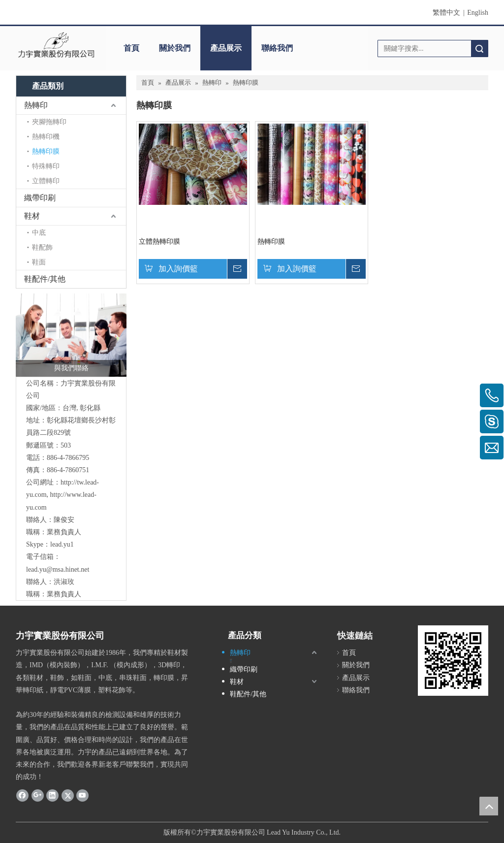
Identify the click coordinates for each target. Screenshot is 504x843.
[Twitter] (68, 795)
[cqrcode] (453, 661)
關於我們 (175, 48)
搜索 (479, 49)
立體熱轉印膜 (159, 242)
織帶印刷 (40, 198)
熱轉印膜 (46, 151)
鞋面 (39, 262)
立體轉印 (46, 181)
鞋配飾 (42, 247)
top (489, 806)
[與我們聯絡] (71, 335)
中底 (39, 233)
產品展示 (226, 48)
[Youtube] (82, 795)
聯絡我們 (277, 48)
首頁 (131, 48)
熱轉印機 (46, 137)
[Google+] (38, 795)
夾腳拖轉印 (49, 122)
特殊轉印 (46, 166)
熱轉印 (36, 105)
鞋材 (32, 216)
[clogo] (56, 45)
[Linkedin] (52, 795)
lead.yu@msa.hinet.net (58, 569)
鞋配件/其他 (45, 279)
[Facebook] (22, 795)
